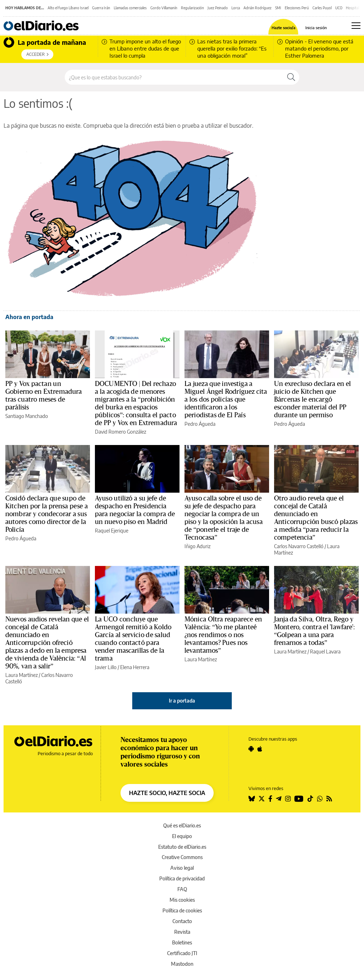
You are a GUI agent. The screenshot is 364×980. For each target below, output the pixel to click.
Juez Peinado (218, 8)
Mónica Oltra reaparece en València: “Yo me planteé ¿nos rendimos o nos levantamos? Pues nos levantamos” (223, 635)
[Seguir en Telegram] (279, 799)
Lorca (236, 8)
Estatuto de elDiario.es (182, 847)
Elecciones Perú (297, 8)
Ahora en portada (29, 317)
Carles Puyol (322, 8)
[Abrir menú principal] (356, 26)
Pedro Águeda (200, 424)
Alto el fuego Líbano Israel (68, 8)
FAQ (182, 889)
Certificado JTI (182, 953)
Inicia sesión (316, 28)
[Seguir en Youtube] (299, 799)
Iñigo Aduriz (197, 546)
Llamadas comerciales (130, 8)
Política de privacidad (182, 878)
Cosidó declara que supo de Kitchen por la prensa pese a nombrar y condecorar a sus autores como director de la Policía (47, 514)
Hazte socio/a (283, 28)
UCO (339, 8)
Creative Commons (182, 857)
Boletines (182, 942)
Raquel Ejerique (112, 531)
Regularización (192, 8)
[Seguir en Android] (251, 749)
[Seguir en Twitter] (262, 799)
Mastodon (182, 964)
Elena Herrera (135, 667)
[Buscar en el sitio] (174, 77)
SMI (278, 8)
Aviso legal (182, 868)
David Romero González (121, 432)
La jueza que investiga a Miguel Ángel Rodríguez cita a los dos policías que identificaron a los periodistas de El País (226, 399)
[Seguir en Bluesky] (252, 799)
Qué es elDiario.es (182, 825)
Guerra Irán (101, 8)
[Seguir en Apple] (260, 749)
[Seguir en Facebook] (270, 799)
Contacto (182, 921)
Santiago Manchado (27, 416)
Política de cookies (182, 910)
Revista (182, 932)
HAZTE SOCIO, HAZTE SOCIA (167, 793)
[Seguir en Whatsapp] (320, 799)
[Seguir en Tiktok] (310, 799)
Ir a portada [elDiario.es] (182, 701)
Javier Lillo (106, 667)
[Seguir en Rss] (329, 799)
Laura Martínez (22, 675)
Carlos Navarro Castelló (299, 546)
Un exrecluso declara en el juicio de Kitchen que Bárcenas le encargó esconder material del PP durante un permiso (312, 399)
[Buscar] (291, 77)
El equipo (182, 836)
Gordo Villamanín (164, 8)
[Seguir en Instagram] (288, 799)
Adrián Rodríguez (258, 8)
